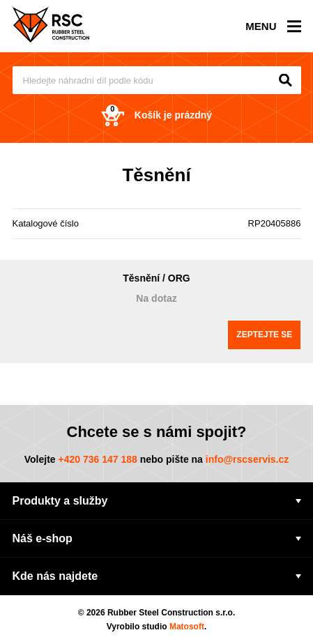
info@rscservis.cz (247, 459)
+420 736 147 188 (97, 459)
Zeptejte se (264, 335)
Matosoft (187, 627)
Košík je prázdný (156, 115)
